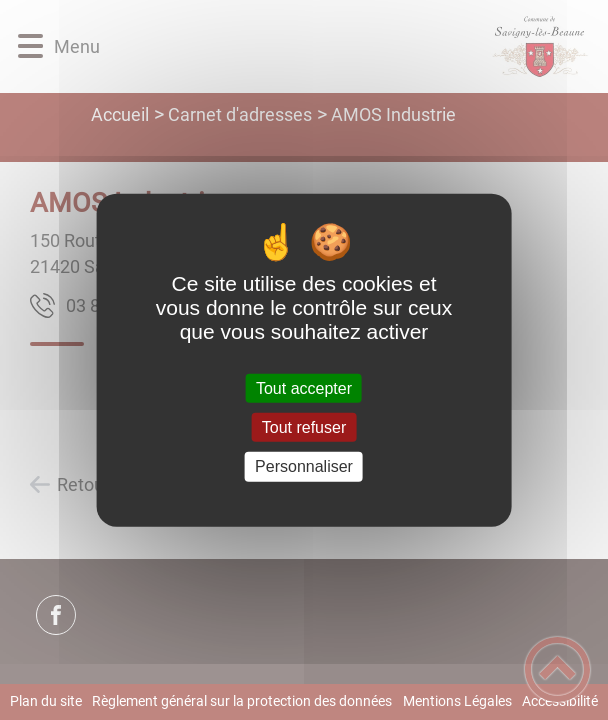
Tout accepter (304, 388)
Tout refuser (304, 427)
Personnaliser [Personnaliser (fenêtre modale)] (304, 466)
